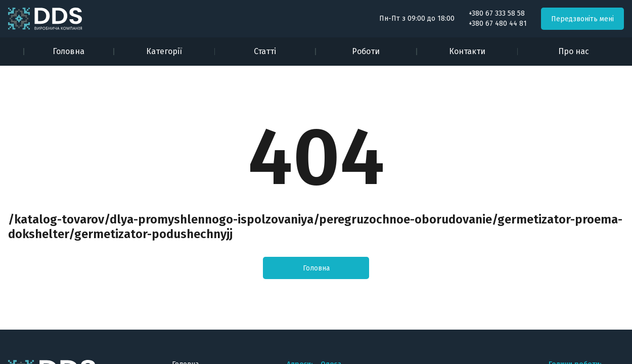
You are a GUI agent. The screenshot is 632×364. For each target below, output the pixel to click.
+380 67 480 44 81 (498, 24)
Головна (69, 51)
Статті (265, 51)
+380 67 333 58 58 (497, 14)
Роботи (366, 51)
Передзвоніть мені (582, 19)
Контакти (467, 51)
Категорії (164, 51)
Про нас (574, 51)
